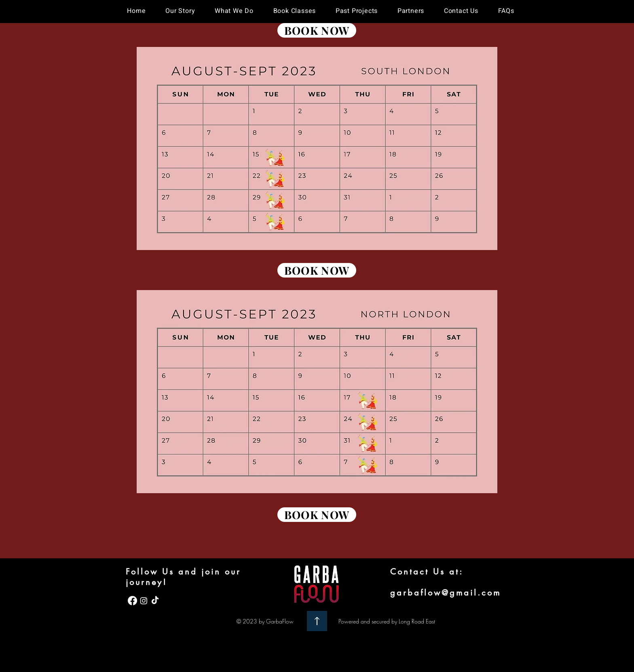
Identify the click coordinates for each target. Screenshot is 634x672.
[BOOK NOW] (317, 30)
